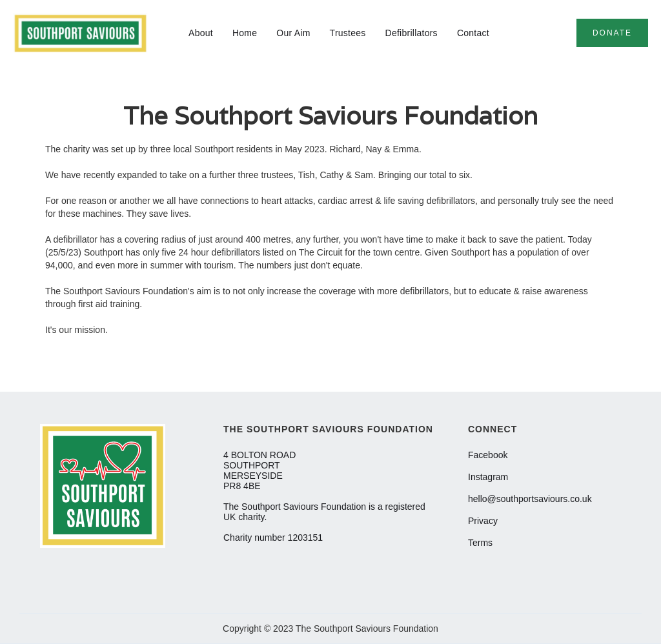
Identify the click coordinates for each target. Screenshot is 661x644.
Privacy (483, 521)
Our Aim (293, 33)
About (201, 33)
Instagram (488, 477)
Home (245, 33)
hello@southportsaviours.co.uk (530, 499)
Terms (480, 543)
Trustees (348, 33)
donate (612, 33)
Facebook (488, 455)
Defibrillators (412, 33)
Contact (473, 33)
